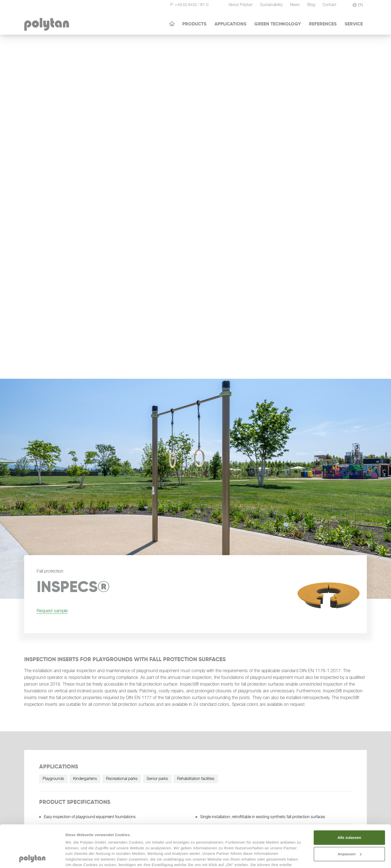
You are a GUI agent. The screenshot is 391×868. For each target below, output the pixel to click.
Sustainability (271, 5)
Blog (311, 5)
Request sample (52, 611)
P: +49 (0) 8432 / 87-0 (189, 5)
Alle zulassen (349, 798)
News (295, 5)
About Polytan (241, 5)
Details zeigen (78, 858)
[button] (358, 5)
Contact (330, 5)
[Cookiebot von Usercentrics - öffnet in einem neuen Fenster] (32, 858)
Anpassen (350, 814)
